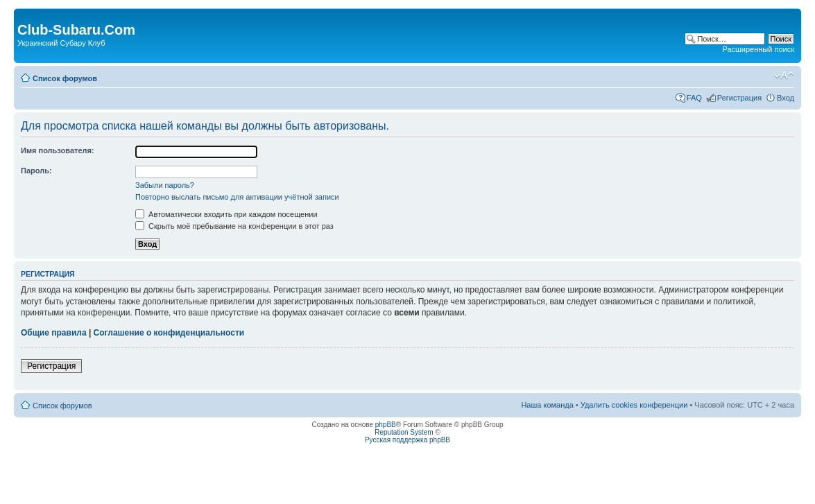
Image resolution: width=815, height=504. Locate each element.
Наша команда (547, 405)
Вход (786, 98)
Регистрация (739, 98)
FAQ (694, 98)
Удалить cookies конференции (634, 405)
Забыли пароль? (165, 185)
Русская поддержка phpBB (407, 440)
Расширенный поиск (758, 49)
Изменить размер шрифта (784, 76)
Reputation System (404, 432)
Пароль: (36, 171)
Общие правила (54, 333)
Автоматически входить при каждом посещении (226, 214)
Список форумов (65, 78)
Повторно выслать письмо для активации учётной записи (237, 197)
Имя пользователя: (58, 150)
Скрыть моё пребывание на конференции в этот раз (234, 226)
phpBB (386, 425)
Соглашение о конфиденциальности (169, 333)
